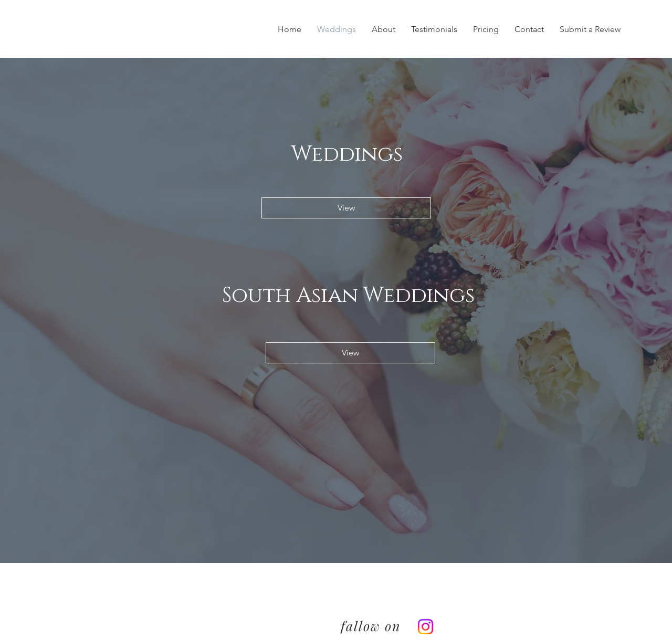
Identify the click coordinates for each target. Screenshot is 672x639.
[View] (346, 208)
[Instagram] (426, 627)
